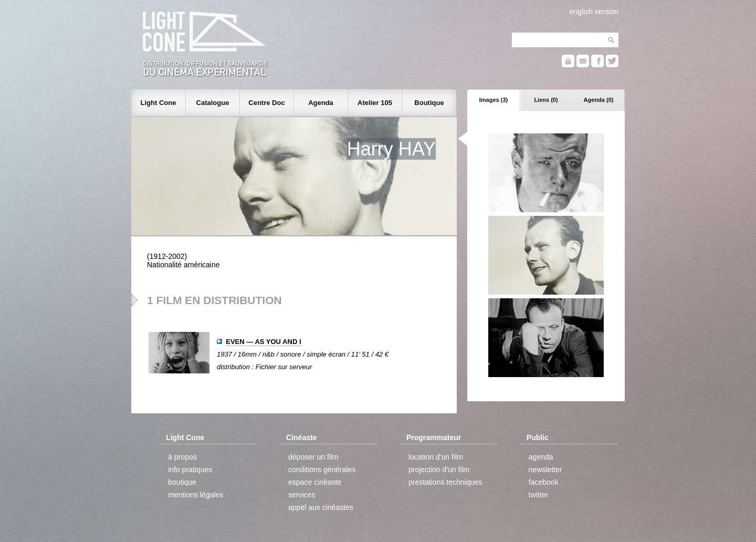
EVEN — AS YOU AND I (263, 342)
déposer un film (313, 457)
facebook (544, 482)
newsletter (545, 470)
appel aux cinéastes (321, 507)
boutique (182, 482)
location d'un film (436, 457)
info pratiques (190, 470)
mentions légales (196, 495)
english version (594, 12)
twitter (538, 495)
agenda (541, 457)
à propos (182, 457)
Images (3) (493, 100)
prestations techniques (445, 482)
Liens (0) (546, 100)
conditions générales (322, 470)
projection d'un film (439, 470)
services (302, 495)
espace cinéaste (315, 482)
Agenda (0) (599, 100)
